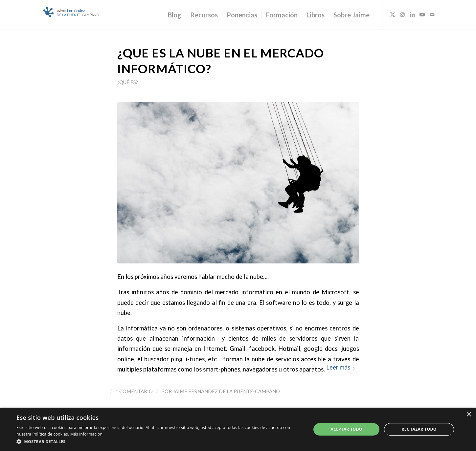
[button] (159, 442)
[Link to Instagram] (402, 14)
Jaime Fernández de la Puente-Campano (226, 391)
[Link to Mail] (432, 14)
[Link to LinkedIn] (412, 14)
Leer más (341, 367)
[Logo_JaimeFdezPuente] (72, 15)
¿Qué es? (128, 82)
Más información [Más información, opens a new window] (86, 434)
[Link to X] (393, 14)
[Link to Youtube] (422, 14)
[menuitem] (175, 15)
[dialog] (238, 429)
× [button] (469, 415)
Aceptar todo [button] (347, 429)
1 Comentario (134, 391)
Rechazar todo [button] (419, 429)
